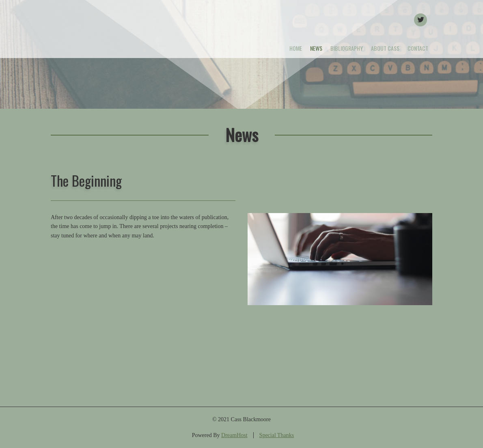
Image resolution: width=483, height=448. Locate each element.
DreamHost (234, 435)
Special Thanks (277, 435)
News (316, 48)
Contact (418, 48)
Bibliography (347, 48)
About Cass (385, 48)
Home (296, 48)
